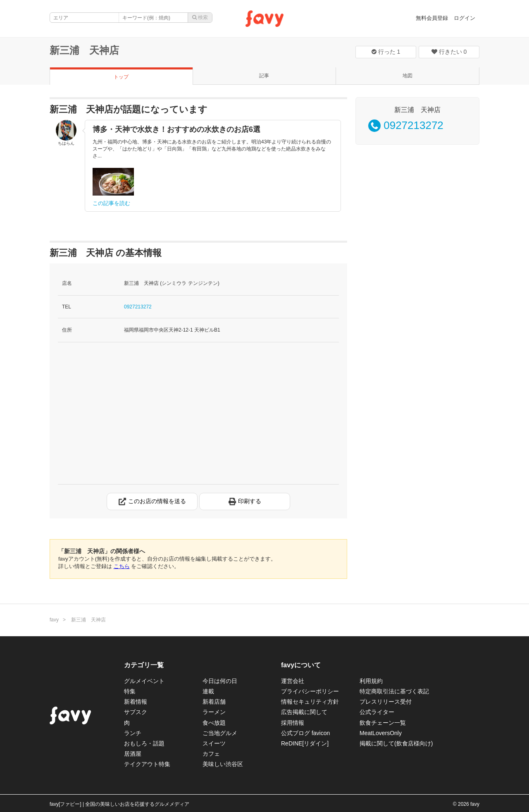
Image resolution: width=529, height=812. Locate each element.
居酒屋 (133, 754)
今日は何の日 (220, 681)
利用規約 (371, 681)
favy (54, 620)
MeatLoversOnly (381, 733)
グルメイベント (144, 681)
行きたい (449, 52)
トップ (121, 77)
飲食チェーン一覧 (383, 723)
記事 (264, 76)
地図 (407, 76)
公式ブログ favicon (305, 733)
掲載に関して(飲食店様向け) (396, 743)
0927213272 (138, 307)
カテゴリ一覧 (144, 665)
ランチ (133, 733)
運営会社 (293, 681)
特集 (130, 691)
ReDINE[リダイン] (305, 743)
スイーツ (214, 743)
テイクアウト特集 (147, 764)
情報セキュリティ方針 (310, 702)
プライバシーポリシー (310, 691)
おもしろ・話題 (144, 743)
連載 (208, 691)
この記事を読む (111, 203)
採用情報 (293, 723)
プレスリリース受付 (386, 702)
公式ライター (377, 712)
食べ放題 (214, 723)
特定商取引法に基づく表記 (394, 691)
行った (386, 52)
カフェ (211, 754)
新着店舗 (214, 702)
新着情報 (136, 702)
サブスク (136, 712)
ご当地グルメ (220, 733)
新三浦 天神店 (84, 50)
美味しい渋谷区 (223, 764)
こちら (122, 566)
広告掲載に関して (304, 712)
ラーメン (214, 712)
